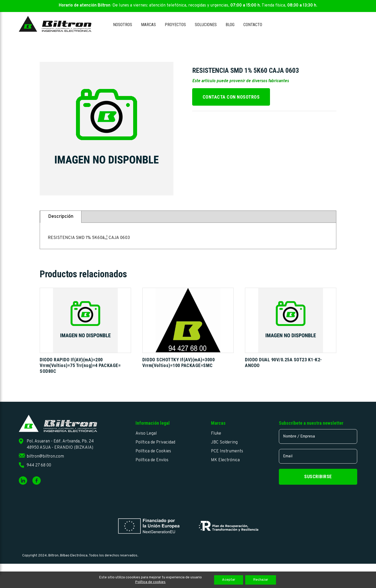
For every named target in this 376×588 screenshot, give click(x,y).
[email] (318, 456)
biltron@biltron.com (45, 457)
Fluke (216, 434)
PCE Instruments (227, 451)
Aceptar (229, 580)
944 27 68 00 (39, 465)
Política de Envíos (152, 460)
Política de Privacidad (155, 442)
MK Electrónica (225, 460)
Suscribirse (318, 476)
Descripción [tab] (61, 217)
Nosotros (123, 25)
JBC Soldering (224, 442)
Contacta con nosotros (231, 97)
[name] (318, 436)
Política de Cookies (153, 451)
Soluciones (206, 25)
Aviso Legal (146, 434)
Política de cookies (150, 582)
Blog (230, 25)
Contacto (253, 25)
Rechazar (261, 580)
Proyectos (175, 25)
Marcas (148, 25)
